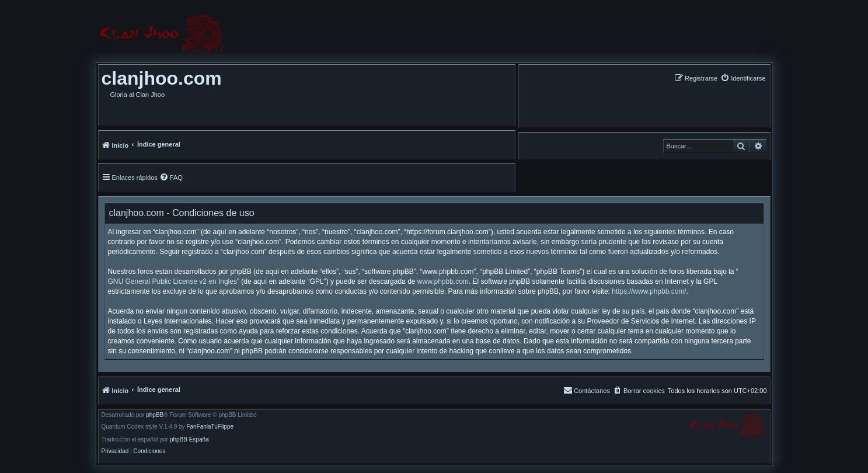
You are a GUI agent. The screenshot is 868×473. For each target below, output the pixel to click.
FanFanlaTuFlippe (210, 427)
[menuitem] (743, 78)
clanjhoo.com (162, 78)
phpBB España (189, 440)
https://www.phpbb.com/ (649, 291)
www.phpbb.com (443, 281)
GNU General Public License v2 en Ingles (172, 281)
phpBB (155, 415)
